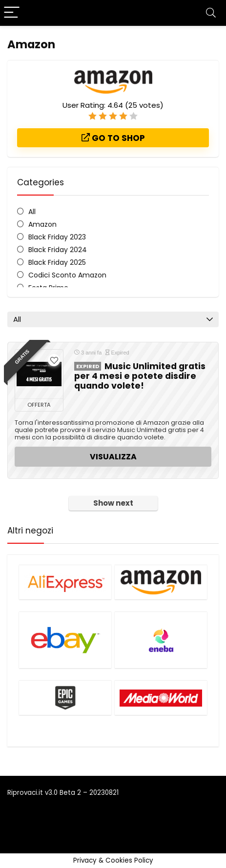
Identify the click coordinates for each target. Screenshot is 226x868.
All (32, 212)
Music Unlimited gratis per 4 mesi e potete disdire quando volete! (140, 376)
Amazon (42, 224)
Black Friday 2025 (57, 262)
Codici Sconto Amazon (67, 275)
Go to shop (113, 138)
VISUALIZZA (113, 457)
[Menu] (12, 13)
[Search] (211, 13)
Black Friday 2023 (57, 237)
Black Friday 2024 (58, 250)
